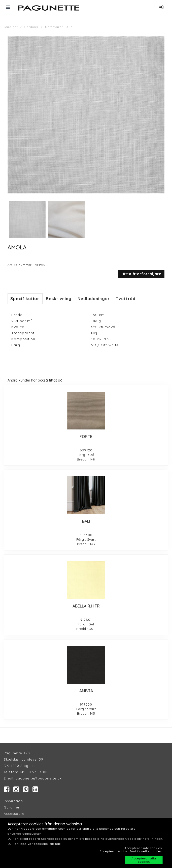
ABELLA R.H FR (86, 606)
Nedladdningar (94, 299)
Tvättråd (126, 299)
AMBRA (86, 691)
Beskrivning (59, 299)
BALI (86, 521)
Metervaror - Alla (59, 27)
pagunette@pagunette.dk (39, 778)
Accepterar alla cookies (144, 860)
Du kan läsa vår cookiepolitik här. (34, 844)
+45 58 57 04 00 (33, 772)
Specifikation (25, 299)
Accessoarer (15, 814)
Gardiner (11, 27)
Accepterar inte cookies (143, 848)
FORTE (86, 437)
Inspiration (13, 801)
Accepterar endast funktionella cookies (131, 851)
